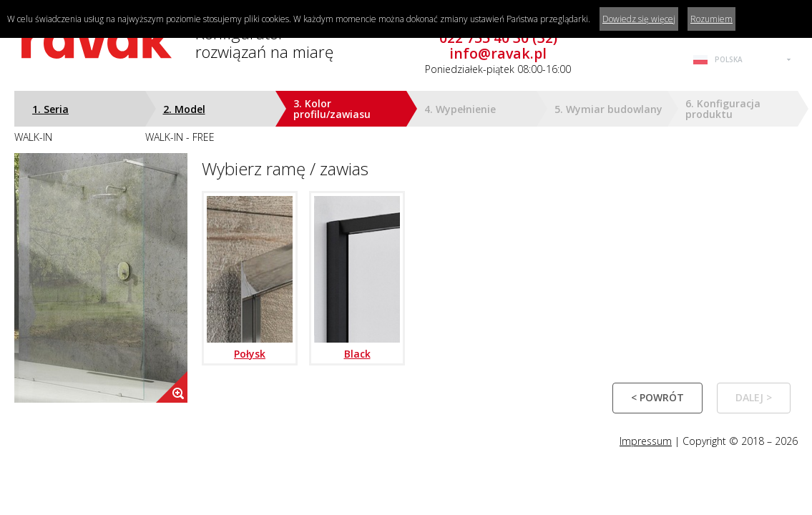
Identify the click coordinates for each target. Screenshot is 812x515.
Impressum (646, 441)
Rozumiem (711, 19)
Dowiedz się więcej (639, 19)
